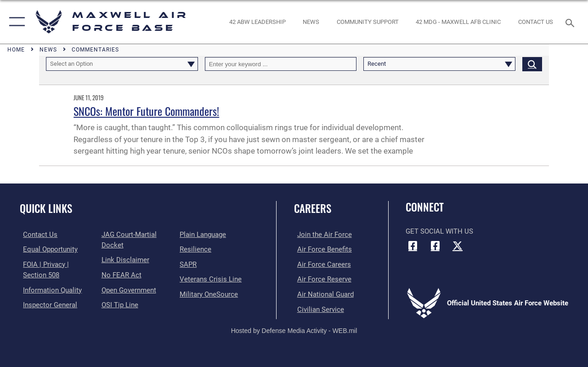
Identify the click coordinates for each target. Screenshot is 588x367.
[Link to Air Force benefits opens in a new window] (321, 249)
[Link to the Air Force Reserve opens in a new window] (321, 278)
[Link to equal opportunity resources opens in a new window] (47, 249)
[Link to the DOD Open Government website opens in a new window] (127, 289)
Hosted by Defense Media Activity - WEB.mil (294, 329)
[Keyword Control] (281, 64)
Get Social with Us (439, 231)
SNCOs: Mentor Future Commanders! (146, 111)
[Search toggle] (571, 22)
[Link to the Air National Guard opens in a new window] (322, 293)
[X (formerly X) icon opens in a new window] (458, 246)
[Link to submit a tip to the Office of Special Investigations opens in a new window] (119, 304)
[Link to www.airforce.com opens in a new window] (321, 235)
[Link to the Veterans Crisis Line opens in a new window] (212, 278)
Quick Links (46, 209)
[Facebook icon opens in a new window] (413, 246)
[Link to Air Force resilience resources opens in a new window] (196, 249)
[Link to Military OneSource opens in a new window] (210, 293)
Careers (313, 209)
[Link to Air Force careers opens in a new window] (321, 264)
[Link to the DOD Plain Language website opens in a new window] (204, 235)
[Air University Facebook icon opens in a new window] (435, 246)
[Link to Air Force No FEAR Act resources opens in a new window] (120, 274)
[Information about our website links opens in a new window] (124, 259)
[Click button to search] (532, 64)
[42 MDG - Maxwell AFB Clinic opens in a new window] (458, 22)
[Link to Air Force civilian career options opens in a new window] (317, 308)
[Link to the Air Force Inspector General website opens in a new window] (47, 304)
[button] (15, 22)
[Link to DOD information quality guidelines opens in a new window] (49, 289)
